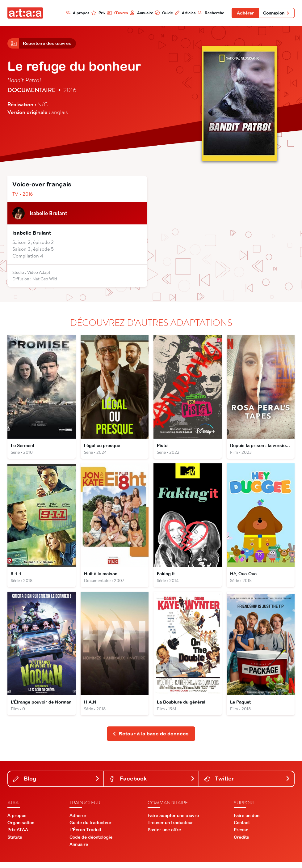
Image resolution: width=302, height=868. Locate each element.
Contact (242, 828)
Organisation (21, 828)
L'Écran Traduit (85, 836)
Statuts (15, 843)
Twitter (247, 784)
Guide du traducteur (90, 828)
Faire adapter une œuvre (173, 821)
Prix (96, 13)
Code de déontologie (91, 843)
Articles (183, 13)
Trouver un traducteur (170, 828)
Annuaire (139, 13)
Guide (161, 13)
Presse (241, 836)
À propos (75, 13)
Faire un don (247, 821)
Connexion (276, 13)
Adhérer (243, 13)
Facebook (152, 784)
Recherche (209, 13)
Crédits (241, 843)
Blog (56, 784)
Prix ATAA (18, 836)
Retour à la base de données (151, 739)
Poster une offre (164, 836)
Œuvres (115, 13)
